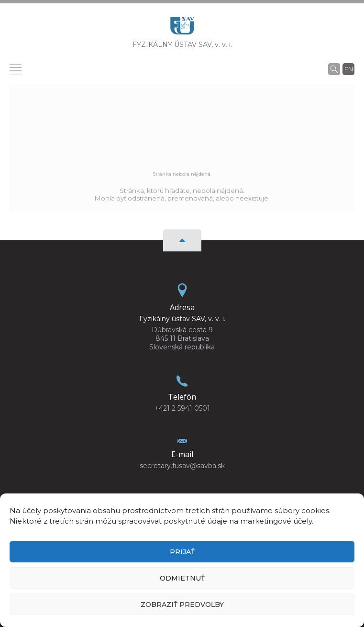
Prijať (182, 552)
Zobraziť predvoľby (182, 605)
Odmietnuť (182, 578)
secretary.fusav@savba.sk (182, 466)
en (349, 69)
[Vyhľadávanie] (334, 69)
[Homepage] (182, 28)
